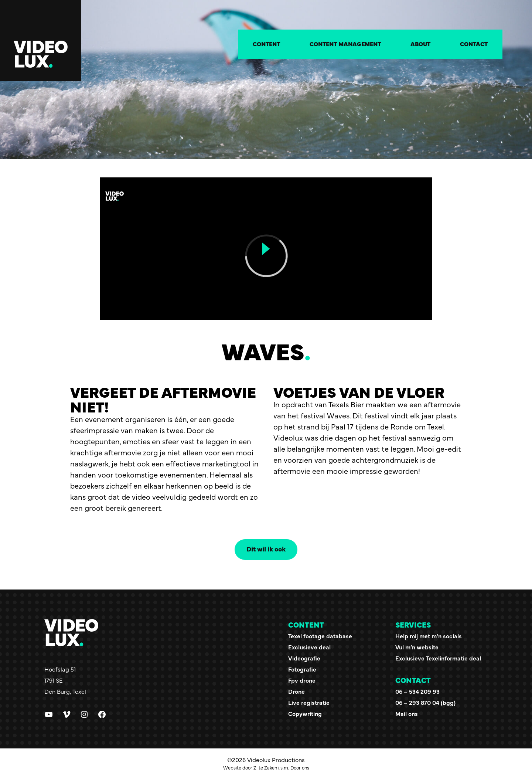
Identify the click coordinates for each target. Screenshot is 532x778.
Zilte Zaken (265, 767)
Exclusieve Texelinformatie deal (438, 658)
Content (266, 44)
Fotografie (302, 669)
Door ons (300, 767)
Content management (345, 44)
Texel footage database (320, 636)
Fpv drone (302, 680)
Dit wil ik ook (266, 549)
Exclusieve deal (309, 647)
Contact (474, 44)
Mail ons (407, 713)
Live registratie (309, 702)
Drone (296, 691)
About (420, 44)
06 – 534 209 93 (417, 691)
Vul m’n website (417, 647)
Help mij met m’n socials (429, 636)
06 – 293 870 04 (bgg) (425, 702)
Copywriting (305, 713)
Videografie (304, 658)
